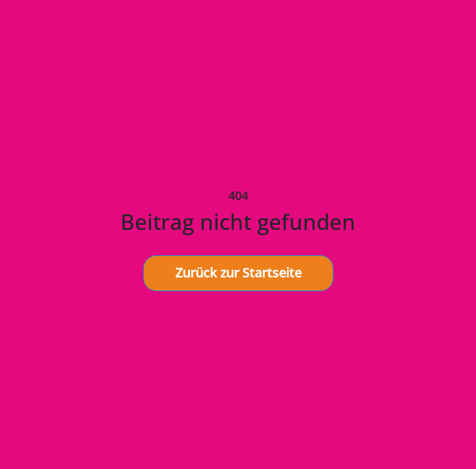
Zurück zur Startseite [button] (238, 273)
